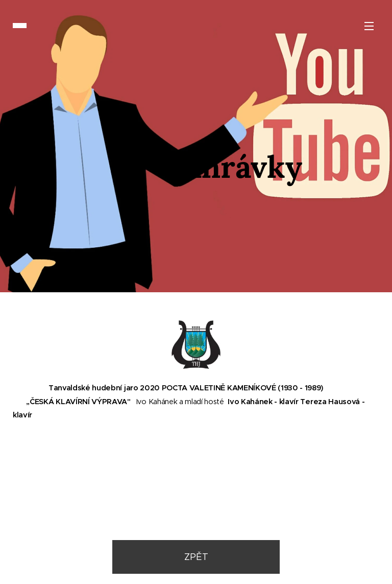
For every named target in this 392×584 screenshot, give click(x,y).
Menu (369, 26)
